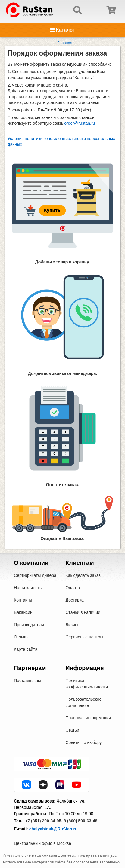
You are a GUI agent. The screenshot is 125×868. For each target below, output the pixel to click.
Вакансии (23, 612)
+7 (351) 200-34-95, (44, 821)
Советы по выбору (84, 742)
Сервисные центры (84, 637)
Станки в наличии (83, 612)
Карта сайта (26, 649)
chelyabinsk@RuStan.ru (53, 829)
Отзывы (22, 637)
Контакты (23, 600)
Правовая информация (88, 718)
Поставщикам (27, 681)
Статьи (72, 730)
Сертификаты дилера (35, 575)
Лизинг (72, 625)
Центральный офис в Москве (42, 843)
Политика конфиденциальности (87, 684)
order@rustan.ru (80, 123)
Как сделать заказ (83, 575)
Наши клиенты (28, 588)
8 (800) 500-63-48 (80, 821)
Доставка (75, 600)
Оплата (73, 588)
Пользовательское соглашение (84, 702)
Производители (29, 625)
